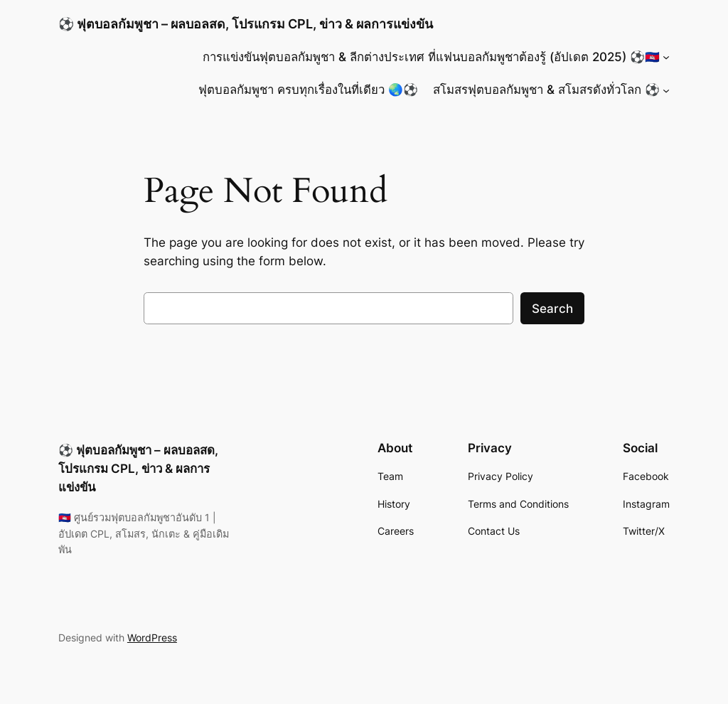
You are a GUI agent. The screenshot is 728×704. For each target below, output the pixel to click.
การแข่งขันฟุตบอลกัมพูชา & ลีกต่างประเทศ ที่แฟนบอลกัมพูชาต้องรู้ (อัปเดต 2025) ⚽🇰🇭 (431, 57)
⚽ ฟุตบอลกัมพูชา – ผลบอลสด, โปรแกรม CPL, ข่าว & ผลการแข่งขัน (246, 24)
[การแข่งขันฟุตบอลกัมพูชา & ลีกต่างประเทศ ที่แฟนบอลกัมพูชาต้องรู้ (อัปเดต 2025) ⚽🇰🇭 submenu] (666, 57)
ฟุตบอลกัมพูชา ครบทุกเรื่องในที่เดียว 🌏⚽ (308, 90)
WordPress (152, 638)
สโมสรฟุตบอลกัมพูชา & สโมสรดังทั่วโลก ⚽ (546, 90)
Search (552, 309)
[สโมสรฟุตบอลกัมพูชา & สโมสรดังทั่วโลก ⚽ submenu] (666, 90)
